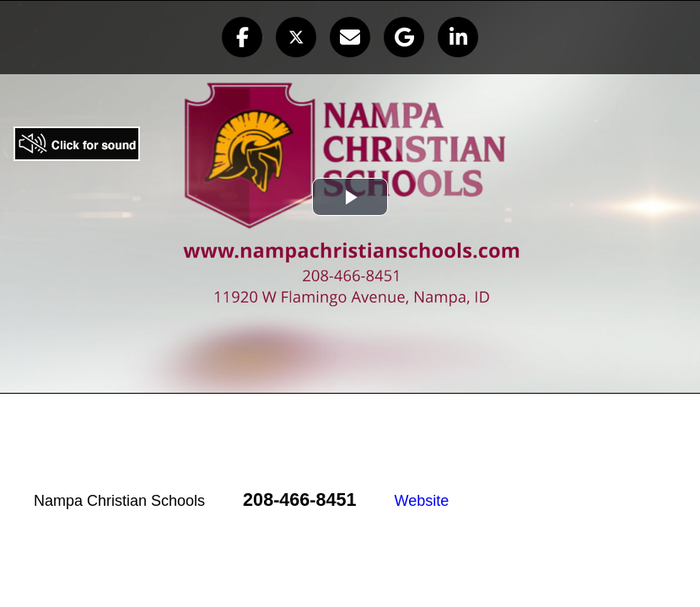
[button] (242, 37)
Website (422, 501)
